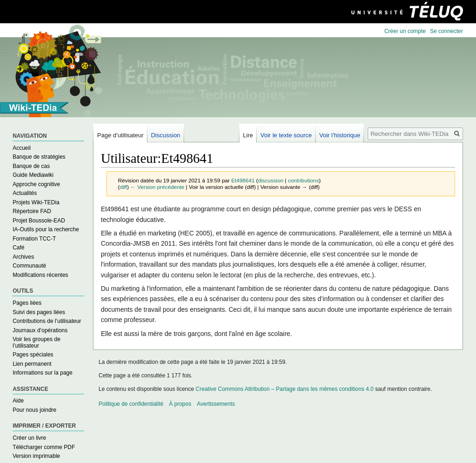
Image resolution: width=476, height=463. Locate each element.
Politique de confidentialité (131, 404)
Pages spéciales (33, 355)
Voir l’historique (340, 135)
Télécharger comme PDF (44, 447)
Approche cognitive (36, 184)
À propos (180, 404)
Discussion (166, 135)
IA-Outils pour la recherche (46, 229)
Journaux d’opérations (40, 330)
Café (18, 248)
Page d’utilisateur (120, 135)
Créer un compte (405, 31)
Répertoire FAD (32, 211)
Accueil (22, 148)
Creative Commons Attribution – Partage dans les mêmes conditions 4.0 (285, 389)
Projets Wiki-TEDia (36, 202)
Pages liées (27, 303)
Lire (248, 135)
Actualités (25, 193)
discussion (271, 180)
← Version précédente (157, 187)
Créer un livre (29, 438)
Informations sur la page (43, 373)
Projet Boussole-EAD (39, 221)
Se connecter (446, 31)
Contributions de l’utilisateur (47, 321)
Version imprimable (36, 456)
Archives (23, 257)
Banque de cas (31, 166)
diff (123, 187)
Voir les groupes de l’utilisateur (36, 342)
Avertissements (216, 404)
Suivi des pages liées (39, 312)
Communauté (29, 266)
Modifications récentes (40, 275)
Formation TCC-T (34, 239)
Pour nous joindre (34, 410)
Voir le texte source (286, 135)
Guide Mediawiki (33, 175)
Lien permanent (32, 364)
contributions (303, 180)
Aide (18, 401)
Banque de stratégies (39, 157)
